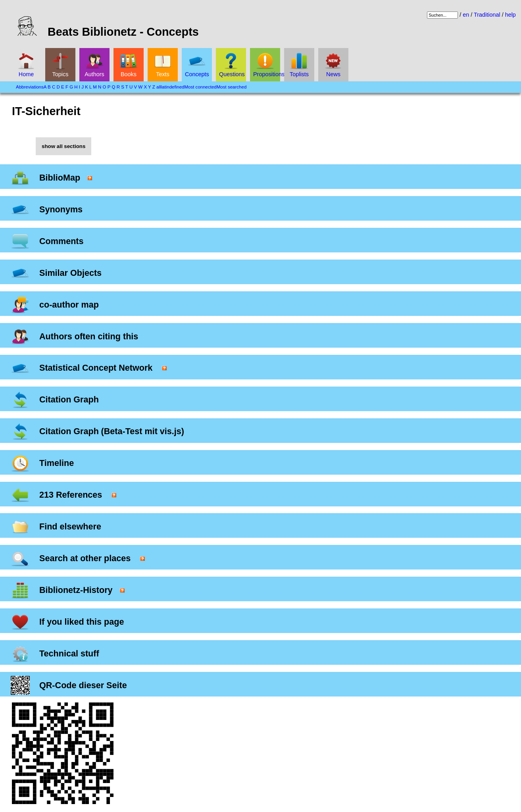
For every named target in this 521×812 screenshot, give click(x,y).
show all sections (63, 146)
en (466, 15)
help (510, 15)
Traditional (487, 15)
